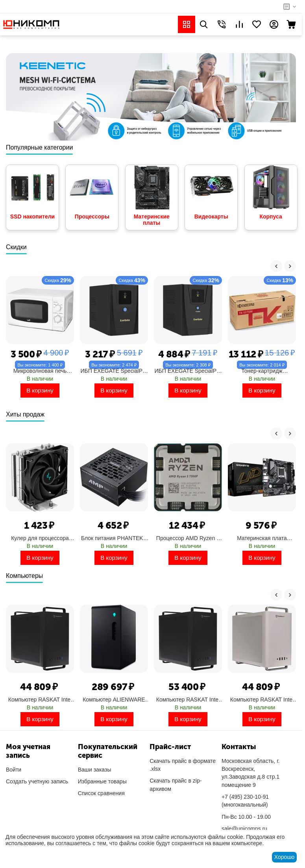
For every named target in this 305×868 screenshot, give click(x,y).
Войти (14, 770)
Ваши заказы (95, 770)
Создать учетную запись (37, 781)
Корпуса (271, 192)
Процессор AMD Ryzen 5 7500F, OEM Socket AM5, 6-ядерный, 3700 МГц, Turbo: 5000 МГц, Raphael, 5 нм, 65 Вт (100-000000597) (188, 538)
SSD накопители (32, 192)
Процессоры (92, 192)
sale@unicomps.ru (244, 829)
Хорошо (285, 857)
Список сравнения (101, 793)
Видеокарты (211, 192)
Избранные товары (102, 781)
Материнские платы (152, 195)
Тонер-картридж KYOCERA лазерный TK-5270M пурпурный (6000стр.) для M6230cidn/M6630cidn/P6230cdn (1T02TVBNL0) (262, 371)
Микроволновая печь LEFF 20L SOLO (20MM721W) (40, 371)
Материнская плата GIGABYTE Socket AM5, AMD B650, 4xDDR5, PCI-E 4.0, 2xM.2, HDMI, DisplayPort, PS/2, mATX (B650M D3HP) (262, 538)
